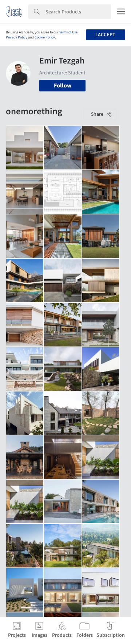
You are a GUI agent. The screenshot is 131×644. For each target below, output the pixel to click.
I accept (105, 35)
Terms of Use (68, 32)
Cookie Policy (45, 37)
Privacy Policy (17, 37)
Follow (63, 86)
